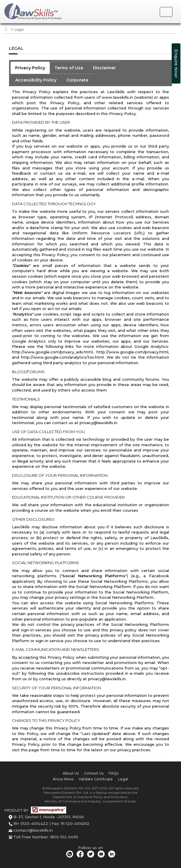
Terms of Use (69, 68)
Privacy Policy (30, 68)
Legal (19, 30)
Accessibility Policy (36, 80)
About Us (71, 773)
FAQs (114, 773)
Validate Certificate (96, 779)
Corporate (77, 80)
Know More (63, 779)
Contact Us (94, 773)
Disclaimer (104, 68)
